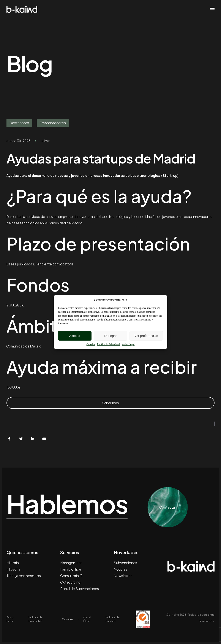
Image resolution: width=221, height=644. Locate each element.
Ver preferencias (146, 336)
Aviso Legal (128, 344)
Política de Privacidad (108, 344)
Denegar (110, 336)
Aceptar (75, 336)
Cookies (91, 344)
